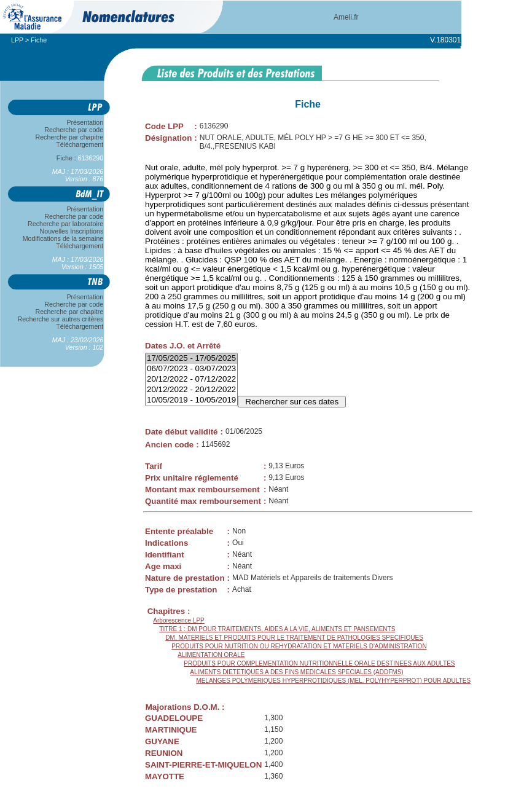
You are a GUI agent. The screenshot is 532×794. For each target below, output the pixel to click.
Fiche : (80, 158)
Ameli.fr (346, 17)
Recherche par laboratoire (65, 224)
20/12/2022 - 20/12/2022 (191, 390)
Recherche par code (74, 130)
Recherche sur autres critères (61, 319)
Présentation (85, 122)
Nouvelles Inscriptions (72, 231)
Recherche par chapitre (69, 137)
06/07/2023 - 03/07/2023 (191, 369)
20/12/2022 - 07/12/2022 (191, 379)
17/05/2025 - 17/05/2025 (191, 359)
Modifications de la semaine (63, 238)
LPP (17, 40)
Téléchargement (80, 144)
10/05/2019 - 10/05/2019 (191, 400)
